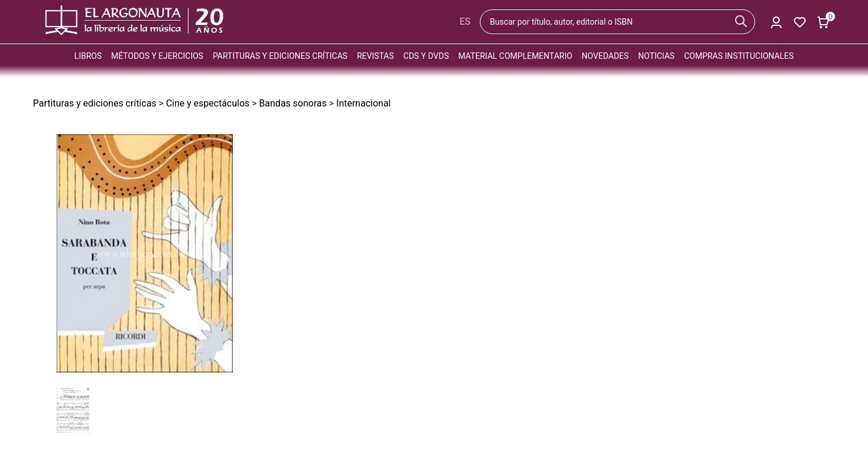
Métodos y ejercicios (157, 56)
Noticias (656, 56)
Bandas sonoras (293, 103)
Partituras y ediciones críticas (280, 56)
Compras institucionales (739, 56)
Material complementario (515, 56)
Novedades (605, 56)
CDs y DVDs (426, 56)
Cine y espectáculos (208, 103)
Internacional (364, 103)
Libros (88, 56)
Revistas (375, 56)
